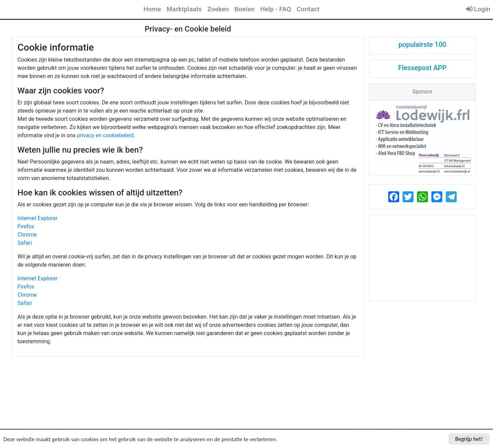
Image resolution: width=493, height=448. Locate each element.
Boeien (245, 9)
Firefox (26, 226)
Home (152, 9)
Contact (308, 9)
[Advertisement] (423, 258)
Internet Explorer (37, 218)
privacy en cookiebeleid (105, 135)
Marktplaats (184, 9)
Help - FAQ (276, 9)
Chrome (27, 235)
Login (478, 9)
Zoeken (218, 9)
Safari (25, 243)
